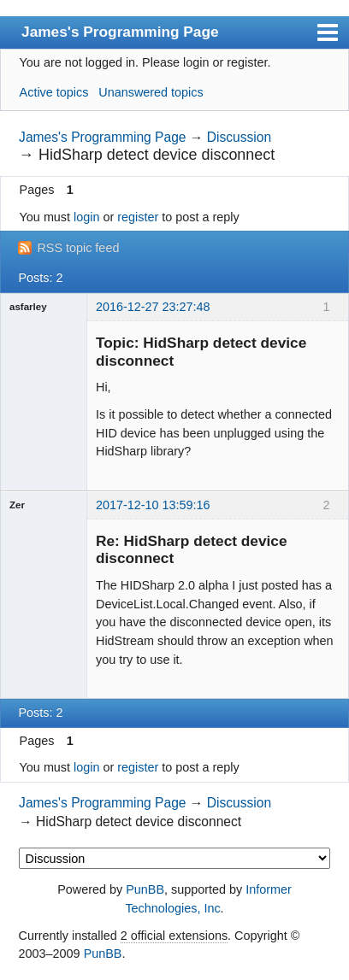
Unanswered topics (151, 92)
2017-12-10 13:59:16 (153, 505)
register (138, 217)
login (86, 217)
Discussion (239, 137)
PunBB (145, 889)
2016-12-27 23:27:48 (153, 307)
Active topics (54, 92)
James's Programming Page (120, 32)
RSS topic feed (78, 248)
